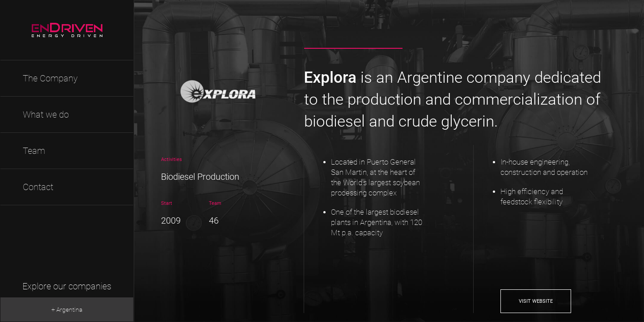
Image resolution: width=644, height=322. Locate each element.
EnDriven (67, 30)
